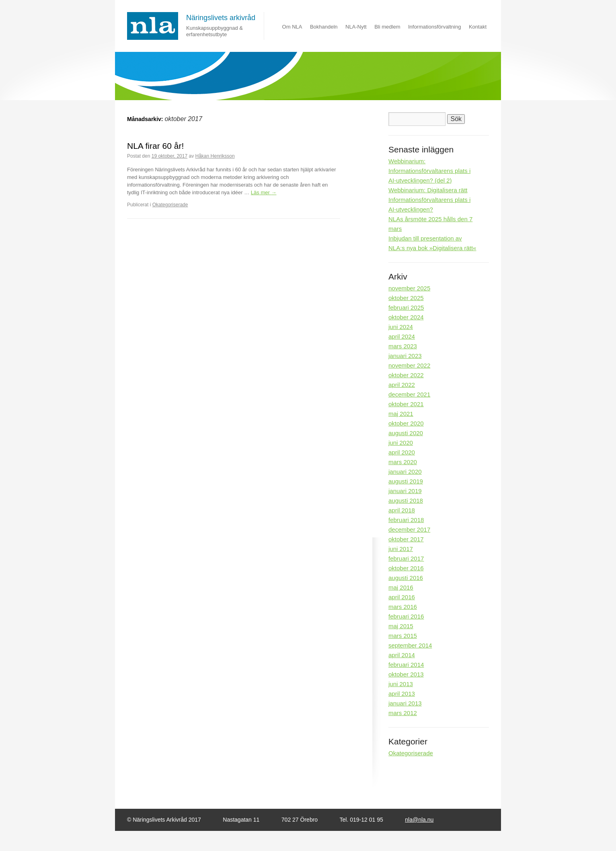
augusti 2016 (406, 578)
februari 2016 (406, 616)
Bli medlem (387, 27)
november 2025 (409, 288)
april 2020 (402, 452)
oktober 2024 (406, 317)
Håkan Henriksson (215, 156)
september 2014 (410, 645)
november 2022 (409, 365)
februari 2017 (406, 558)
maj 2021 (401, 414)
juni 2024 (401, 327)
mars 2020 (403, 462)
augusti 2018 (406, 501)
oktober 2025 (406, 298)
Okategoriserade (170, 205)
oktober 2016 (406, 568)
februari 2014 (406, 665)
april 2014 (402, 655)
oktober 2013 (406, 674)
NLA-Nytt (356, 27)
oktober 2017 (406, 539)
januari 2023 (405, 356)
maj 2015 (401, 626)
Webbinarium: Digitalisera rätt (428, 190)
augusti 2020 (406, 433)
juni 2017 (401, 549)
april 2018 (402, 510)
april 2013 (402, 694)
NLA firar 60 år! (155, 146)
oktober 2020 (406, 423)
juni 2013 (401, 684)
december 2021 (409, 394)
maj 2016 (401, 587)
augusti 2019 (406, 481)
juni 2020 (401, 443)
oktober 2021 (406, 404)
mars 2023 (403, 346)
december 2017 (409, 529)
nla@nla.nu (419, 820)
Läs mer (264, 192)
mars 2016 (403, 607)
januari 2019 (405, 491)
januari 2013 (405, 703)
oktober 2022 (406, 375)
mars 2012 (403, 713)
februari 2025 (406, 307)
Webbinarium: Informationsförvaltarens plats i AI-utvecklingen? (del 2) (429, 171)
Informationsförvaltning (435, 27)
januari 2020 (405, 472)
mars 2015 (403, 636)
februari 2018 (406, 520)
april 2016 (402, 597)
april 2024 (402, 336)
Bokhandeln (324, 27)
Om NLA (292, 27)
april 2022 (402, 385)
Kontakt (478, 27)
